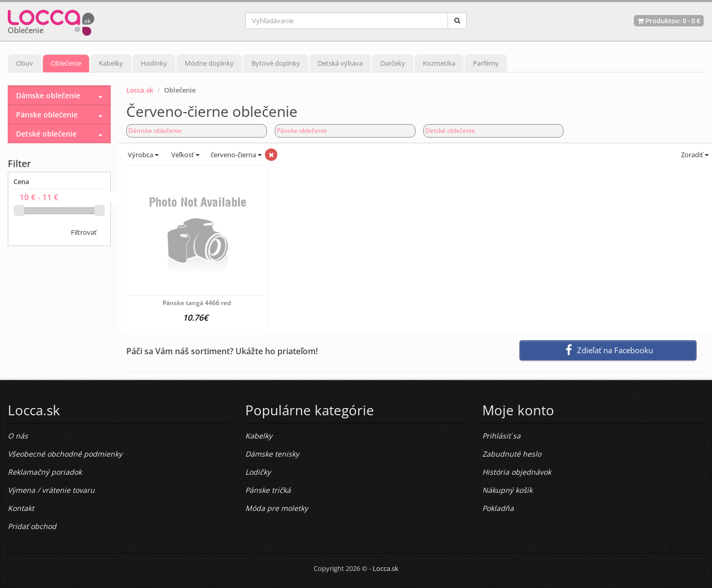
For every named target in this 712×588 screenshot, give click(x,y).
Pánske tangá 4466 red (197, 303)
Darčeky (393, 63)
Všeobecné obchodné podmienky (65, 454)
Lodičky (258, 472)
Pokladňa (498, 508)
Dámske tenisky (272, 454)
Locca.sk (140, 90)
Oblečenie (66, 63)
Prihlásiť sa (501, 436)
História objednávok (517, 472)
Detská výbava (340, 63)
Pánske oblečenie (302, 131)
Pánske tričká (268, 490)
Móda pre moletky (277, 508)
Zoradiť (694, 155)
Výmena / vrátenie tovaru (51, 490)
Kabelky (111, 63)
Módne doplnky (209, 63)
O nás (18, 436)
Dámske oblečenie (155, 131)
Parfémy (486, 63)
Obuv (25, 63)
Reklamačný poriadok (45, 472)
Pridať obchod (32, 526)
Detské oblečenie (450, 131)
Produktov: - (669, 21)
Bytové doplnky (276, 63)
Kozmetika (439, 63)
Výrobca (143, 155)
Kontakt (21, 508)
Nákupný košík (507, 490)
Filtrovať (84, 232)
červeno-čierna (236, 155)
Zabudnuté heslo (512, 454)
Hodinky (154, 63)
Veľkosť (185, 155)
